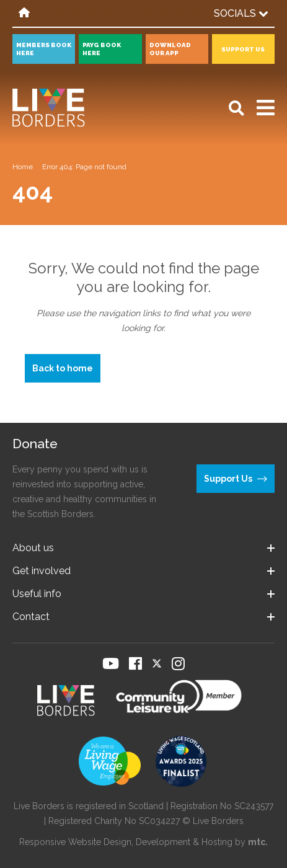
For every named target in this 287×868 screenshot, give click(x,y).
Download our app (170, 49)
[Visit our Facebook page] (135, 663)
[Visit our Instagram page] (178, 663)
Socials (241, 13)
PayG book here (102, 49)
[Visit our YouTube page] (111, 663)
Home (23, 167)
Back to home (63, 368)
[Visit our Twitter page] (157, 663)
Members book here (44, 49)
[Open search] (236, 108)
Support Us (243, 49)
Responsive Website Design (75, 842)
